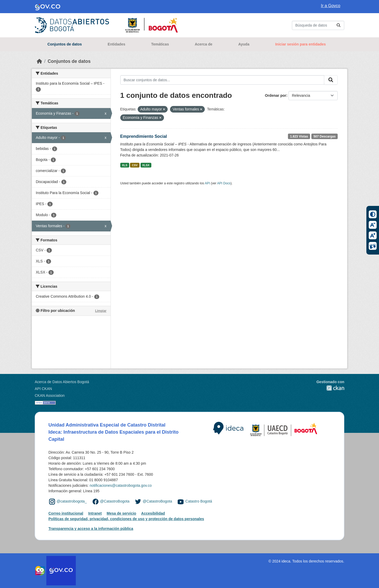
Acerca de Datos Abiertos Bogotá (62, 382)
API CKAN (43, 389)
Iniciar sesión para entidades (301, 44)
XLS (124, 165)
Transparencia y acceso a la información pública (91, 529)
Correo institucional (66, 513)
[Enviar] (338, 25)
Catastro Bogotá (199, 501)
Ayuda (244, 44)
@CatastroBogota (115, 501)
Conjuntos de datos (65, 44)
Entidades (116, 44)
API (207, 183)
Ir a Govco (331, 6)
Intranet (95, 513)
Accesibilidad (153, 513)
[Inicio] (39, 61)
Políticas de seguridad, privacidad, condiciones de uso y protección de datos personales (126, 519)
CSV (135, 165)
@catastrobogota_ (72, 501)
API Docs (224, 183)
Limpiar (101, 311)
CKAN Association (50, 396)
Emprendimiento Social (144, 136)
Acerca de (204, 44)
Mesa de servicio (121, 513)
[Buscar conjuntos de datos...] (318, 25)
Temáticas (160, 44)
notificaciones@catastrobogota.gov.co (121, 485)
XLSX (146, 165)
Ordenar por (276, 95)
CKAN (330, 388)
